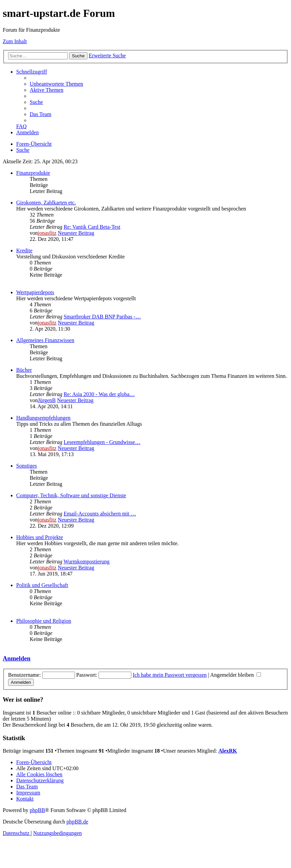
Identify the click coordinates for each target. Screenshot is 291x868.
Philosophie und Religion (44, 621)
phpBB (37, 810)
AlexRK (228, 751)
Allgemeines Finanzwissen (45, 340)
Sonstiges (27, 466)
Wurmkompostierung (86, 562)
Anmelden (17, 658)
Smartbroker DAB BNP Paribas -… (102, 317)
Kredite (24, 250)
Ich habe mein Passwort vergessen (170, 675)
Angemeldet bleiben (236, 675)
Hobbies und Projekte (40, 537)
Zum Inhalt (15, 41)
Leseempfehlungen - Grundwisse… (102, 442)
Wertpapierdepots (35, 292)
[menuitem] (56, 84)
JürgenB (47, 400)
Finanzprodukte (33, 173)
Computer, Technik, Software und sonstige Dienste (71, 495)
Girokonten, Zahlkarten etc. (46, 203)
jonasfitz (47, 233)
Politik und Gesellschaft (42, 585)
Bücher (24, 370)
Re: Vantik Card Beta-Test (92, 227)
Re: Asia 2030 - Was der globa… (99, 394)
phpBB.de (77, 822)
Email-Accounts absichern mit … (100, 514)
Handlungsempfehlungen (43, 418)
